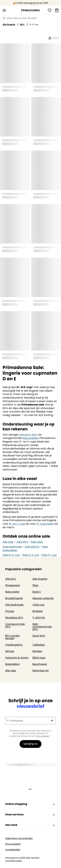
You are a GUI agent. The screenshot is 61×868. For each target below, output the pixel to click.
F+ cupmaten (45, 524)
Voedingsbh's (14, 645)
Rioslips (37, 651)
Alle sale (8, 542)
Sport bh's (39, 636)
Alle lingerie (9, 24)
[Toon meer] (51, 736)
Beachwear (40, 664)
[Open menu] (4, 10)
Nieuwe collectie (43, 598)
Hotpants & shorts (17, 658)
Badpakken (13, 664)
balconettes (30, 438)
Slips (35, 585)
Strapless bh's (14, 618)
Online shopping (30, 804)
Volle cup (39, 605)
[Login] (50, 10)
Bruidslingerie (14, 598)
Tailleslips (39, 645)
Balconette (12, 592)
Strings (10, 651)
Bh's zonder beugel (13, 637)
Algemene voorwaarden (19, 838)
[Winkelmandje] (57, 10)
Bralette (38, 611)
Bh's (22, 24)
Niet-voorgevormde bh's (42, 627)
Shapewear (13, 585)
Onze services (30, 815)
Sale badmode (12, 547)
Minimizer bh (41, 671)
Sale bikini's (32, 547)
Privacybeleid (42, 736)
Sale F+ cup (49, 555)
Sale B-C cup (11, 555)
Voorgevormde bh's (15, 625)
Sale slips (37, 542)
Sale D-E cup (31, 555)
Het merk (30, 825)
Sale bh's (22, 542)
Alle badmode (14, 605)
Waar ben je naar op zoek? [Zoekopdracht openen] (20, 18)
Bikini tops (39, 658)
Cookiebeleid (13, 850)
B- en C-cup (17, 524)
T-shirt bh (39, 618)
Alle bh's (10, 579)
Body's (37, 592)
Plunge (10, 611)
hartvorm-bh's (28, 435)
